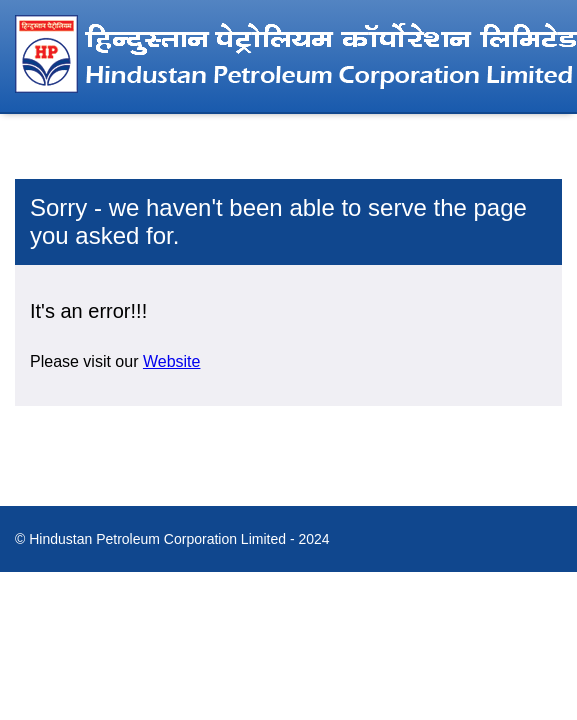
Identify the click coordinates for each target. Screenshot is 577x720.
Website (172, 361)
